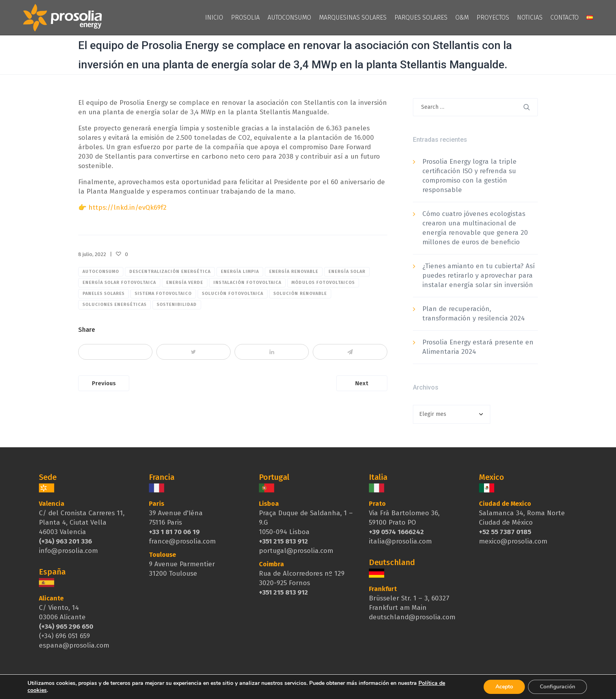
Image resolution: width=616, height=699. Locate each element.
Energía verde (185, 283)
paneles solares (104, 294)
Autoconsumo (101, 272)
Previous (104, 383)
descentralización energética (170, 272)
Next (362, 383)
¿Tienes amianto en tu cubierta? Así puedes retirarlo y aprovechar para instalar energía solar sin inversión (478, 275)
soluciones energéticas (115, 305)
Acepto (504, 687)
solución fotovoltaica (233, 294)
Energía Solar (347, 272)
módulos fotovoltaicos (323, 283)
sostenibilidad (177, 305)
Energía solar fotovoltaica (119, 283)
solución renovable (300, 294)
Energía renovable (294, 272)
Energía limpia (240, 272)
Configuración (557, 687)
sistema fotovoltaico (163, 294)
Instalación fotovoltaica (247, 283)
